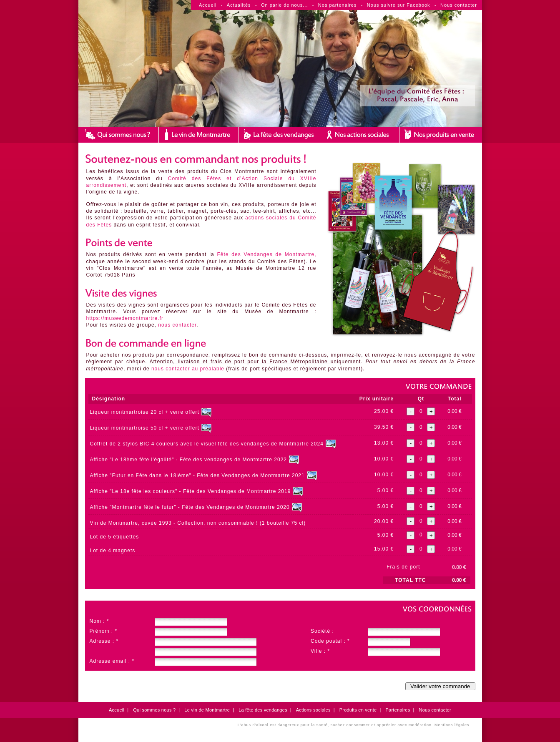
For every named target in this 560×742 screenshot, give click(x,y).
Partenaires (398, 710)
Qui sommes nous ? (154, 710)
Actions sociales (313, 710)
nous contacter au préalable (188, 369)
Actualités (239, 5)
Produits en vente (358, 710)
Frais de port (403, 567)
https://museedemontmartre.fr (125, 318)
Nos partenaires (338, 5)
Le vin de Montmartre (207, 710)
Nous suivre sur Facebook (399, 5)
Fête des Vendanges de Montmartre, (266, 254)
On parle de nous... (285, 5)
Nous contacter (459, 5)
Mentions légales (452, 725)
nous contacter (177, 325)
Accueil (208, 5)
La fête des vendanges (263, 710)
